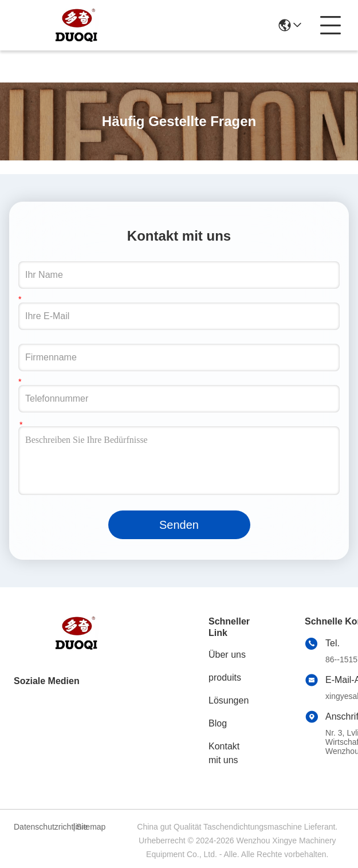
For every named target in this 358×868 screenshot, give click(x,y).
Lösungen (229, 700)
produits (225, 677)
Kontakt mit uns (224, 753)
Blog (218, 723)
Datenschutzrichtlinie (42, 827)
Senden (179, 525)
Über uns (227, 655)
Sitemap (91, 827)
